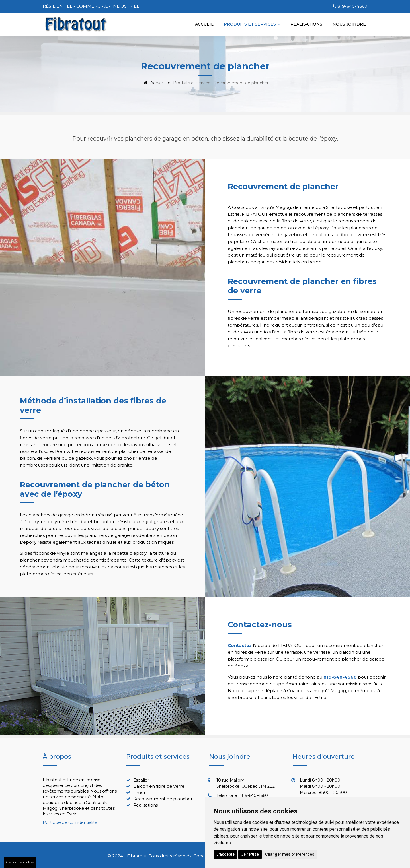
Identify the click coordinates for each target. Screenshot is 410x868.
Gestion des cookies (20, 862)
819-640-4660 (352, 6)
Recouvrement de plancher (163, 799)
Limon (140, 792)
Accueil (204, 24)
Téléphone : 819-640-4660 (242, 795)
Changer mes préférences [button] (290, 854)
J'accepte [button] (225, 854)
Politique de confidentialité (70, 822)
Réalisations (306, 24)
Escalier (141, 780)
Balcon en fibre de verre (159, 786)
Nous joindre (349, 24)
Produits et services (252, 24)
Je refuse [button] (250, 854)
